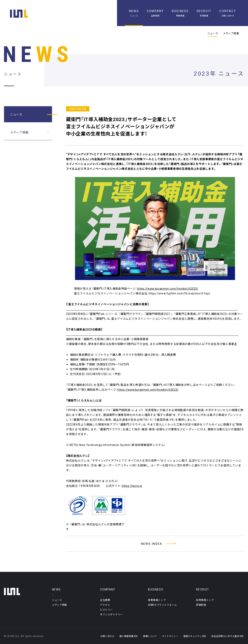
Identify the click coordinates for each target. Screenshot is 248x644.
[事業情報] (180, 13)
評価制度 (201, 605)
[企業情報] (155, 13)
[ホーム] (19, 14)
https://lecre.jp (132, 486)
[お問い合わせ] (228, 13)
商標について (150, 636)
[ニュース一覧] (134, 13)
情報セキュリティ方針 (195, 636)
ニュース (213, 33)
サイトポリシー (170, 636)
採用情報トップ (205, 600)
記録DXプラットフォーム (162, 605)
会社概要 (105, 600)
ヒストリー (106, 610)
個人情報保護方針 (129, 636)
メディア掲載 (231, 33)
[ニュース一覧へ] (155, 544)
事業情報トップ (157, 600)
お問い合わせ (107, 636)
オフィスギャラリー (111, 614)
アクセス (105, 605)
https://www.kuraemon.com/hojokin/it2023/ (168, 288)
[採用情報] (204, 13)
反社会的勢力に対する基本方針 (228, 636)
